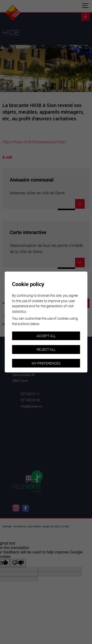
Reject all (46, 349)
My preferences (46, 363)
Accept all (46, 336)
